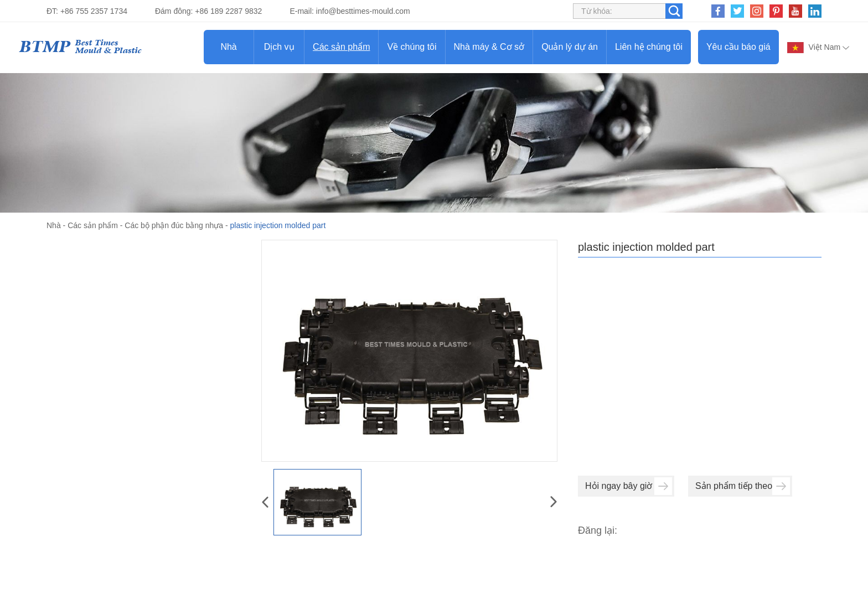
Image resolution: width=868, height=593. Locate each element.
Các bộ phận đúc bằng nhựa (174, 225)
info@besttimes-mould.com (363, 11)
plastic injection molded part (278, 225)
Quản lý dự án (570, 47)
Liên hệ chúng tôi (649, 47)
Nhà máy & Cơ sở (489, 47)
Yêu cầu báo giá (738, 47)
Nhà (228, 47)
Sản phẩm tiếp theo (743, 486)
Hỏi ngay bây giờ (629, 486)
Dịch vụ (279, 47)
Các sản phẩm (341, 47)
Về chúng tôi (412, 47)
